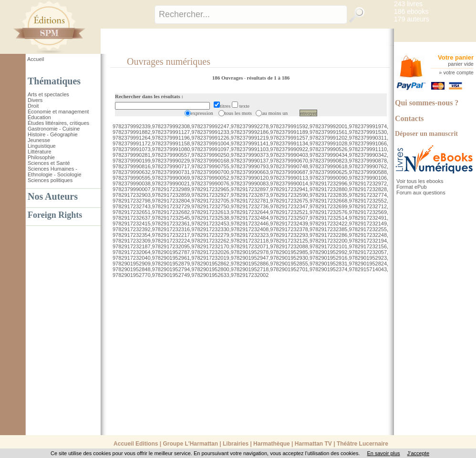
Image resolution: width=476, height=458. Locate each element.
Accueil (36, 59)
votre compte (458, 72)
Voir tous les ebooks (420, 181)
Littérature (40, 152)
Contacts (409, 118)
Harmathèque (272, 444)
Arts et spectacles (48, 94)
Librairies (236, 444)
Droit (33, 106)
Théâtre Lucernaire (362, 444)
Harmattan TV (313, 444)
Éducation (39, 117)
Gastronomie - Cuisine (54, 129)
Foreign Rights (55, 215)
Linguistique (42, 146)
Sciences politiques (50, 180)
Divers (35, 100)
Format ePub (412, 187)
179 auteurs (412, 19)
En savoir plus (383, 453)
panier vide (461, 64)
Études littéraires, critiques (58, 123)
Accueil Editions (136, 444)
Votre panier (456, 57)
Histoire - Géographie (53, 134)
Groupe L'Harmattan (190, 444)
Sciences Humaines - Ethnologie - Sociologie (55, 172)
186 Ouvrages (228, 78)
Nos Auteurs (53, 196)
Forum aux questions (421, 193)
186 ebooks (411, 11)
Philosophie (41, 157)
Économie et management (58, 112)
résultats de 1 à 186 (268, 78)
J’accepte (418, 453)
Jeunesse (39, 140)
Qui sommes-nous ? (427, 103)
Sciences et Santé (49, 163)
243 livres (408, 4)
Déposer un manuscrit (426, 134)
